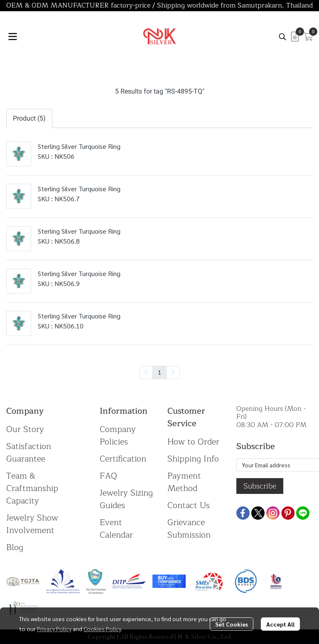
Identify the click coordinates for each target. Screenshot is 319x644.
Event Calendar (116, 529)
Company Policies (118, 436)
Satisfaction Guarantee (29, 453)
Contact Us (189, 505)
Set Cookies (232, 624)
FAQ (108, 476)
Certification (123, 459)
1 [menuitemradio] (159, 372)
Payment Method (184, 482)
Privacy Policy (54, 629)
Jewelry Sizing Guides (126, 499)
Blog (15, 547)
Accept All (280, 624)
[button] (282, 37)
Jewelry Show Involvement (32, 524)
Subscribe (260, 486)
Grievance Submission (189, 529)
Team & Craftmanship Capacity (32, 488)
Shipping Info (193, 459)
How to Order (193, 442)
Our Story (25, 429)
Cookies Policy (102, 629)
